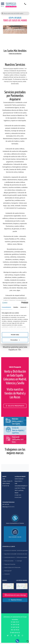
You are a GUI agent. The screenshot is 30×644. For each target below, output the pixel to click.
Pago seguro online (15, 537)
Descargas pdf (8, 571)
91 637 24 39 (15, 627)
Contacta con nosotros (10, 550)
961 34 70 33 (15, 630)
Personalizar (15, 340)
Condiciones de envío (9, 557)
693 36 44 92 (11, 507)
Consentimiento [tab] (6, 307)
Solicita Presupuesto (15, 406)
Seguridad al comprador (10, 554)
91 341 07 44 (15, 625)
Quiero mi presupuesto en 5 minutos (15, 523)
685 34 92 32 (15, 632)
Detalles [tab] (16, 307)
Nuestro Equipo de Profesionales (12, 567)
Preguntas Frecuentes (10, 564)
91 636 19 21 (15, 622)
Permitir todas (15, 335)
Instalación (7, 574)
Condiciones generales (22, 550)
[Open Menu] (3, 5)
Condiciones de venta (22, 554)
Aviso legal (19, 561)
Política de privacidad (22, 557)
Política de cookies (9, 561)
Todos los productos (15, 54)
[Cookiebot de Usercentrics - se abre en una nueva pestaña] (21, 303)
